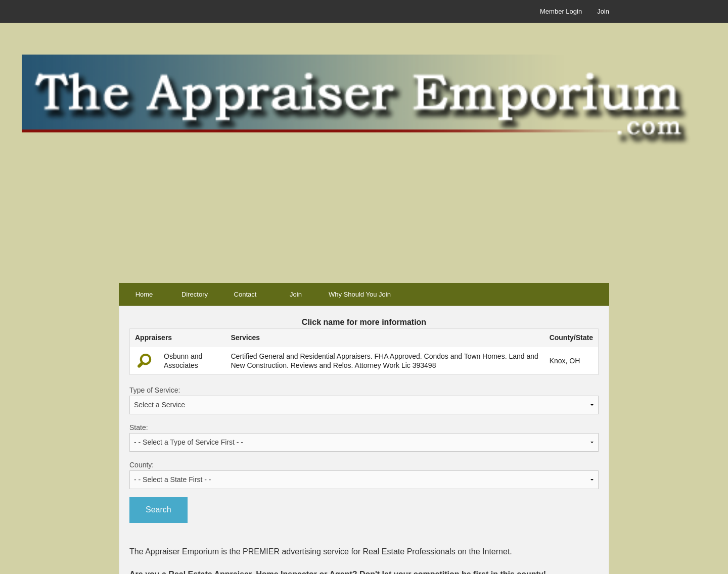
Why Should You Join (360, 294)
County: (364, 475)
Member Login (561, 11)
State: (364, 438)
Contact (245, 294)
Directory (195, 294)
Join (603, 11)
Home (144, 294)
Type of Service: (364, 400)
